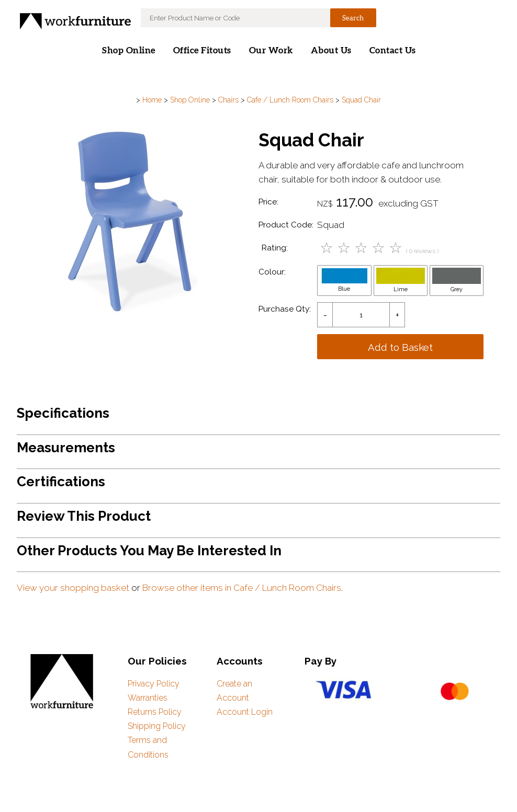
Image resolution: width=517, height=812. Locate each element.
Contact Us (393, 50)
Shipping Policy (157, 726)
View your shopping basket (73, 588)
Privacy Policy (154, 684)
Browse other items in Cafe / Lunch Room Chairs (242, 588)
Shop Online (129, 50)
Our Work (271, 50)
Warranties (148, 698)
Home (152, 100)
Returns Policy (155, 712)
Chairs (228, 100)
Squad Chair (361, 100)
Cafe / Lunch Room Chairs (290, 100)
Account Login (245, 712)
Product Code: (286, 225)
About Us (331, 50)
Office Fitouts (202, 50)
